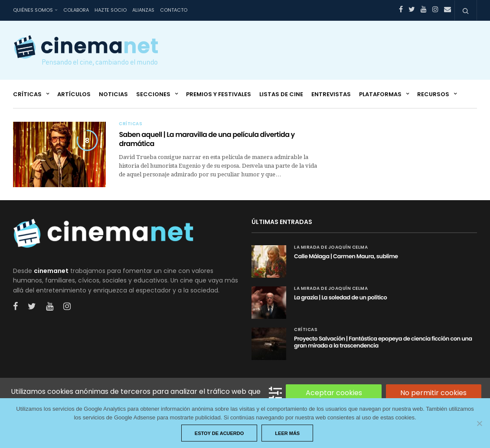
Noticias (113, 94)
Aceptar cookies (334, 393)
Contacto (174, 10)
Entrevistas (331, 94)
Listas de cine (281, 94)
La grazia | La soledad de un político (340, 297)
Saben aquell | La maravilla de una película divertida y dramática (207, 139)
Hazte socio (111, 10)
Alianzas (143, 10)
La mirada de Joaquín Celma (331, 247)
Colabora (76, 10)
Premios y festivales (219, 94)
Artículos (74, 94)
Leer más (287, 433)
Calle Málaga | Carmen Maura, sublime (346, 256)
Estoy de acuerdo (219, 433)
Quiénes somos (33, 10)
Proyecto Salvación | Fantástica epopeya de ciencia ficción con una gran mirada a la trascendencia (383, 342)
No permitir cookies (433, 393)
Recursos (433, 94)
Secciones (153, 94)
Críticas (27, 94)
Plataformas (380, 94)
